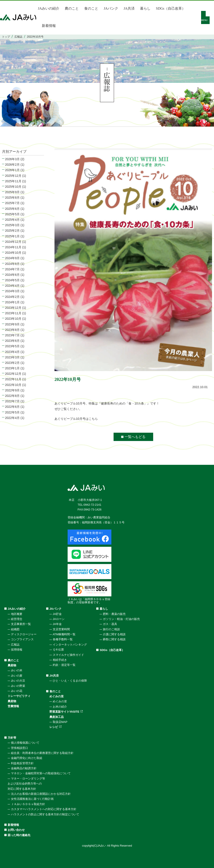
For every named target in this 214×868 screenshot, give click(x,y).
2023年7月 (12, 335)
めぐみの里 (57, 696)
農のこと (72, 8)
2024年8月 (12, 264)
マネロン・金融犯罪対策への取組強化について (41, 773)
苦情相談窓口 (19, 748)
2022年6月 (12, 407)
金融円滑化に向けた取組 (27, 758)
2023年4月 (12, 352)
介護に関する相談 (114, 634)
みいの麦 (17, 676)
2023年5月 (12, 346)
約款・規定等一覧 (64, 665)
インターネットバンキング (70, 645)
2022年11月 (13, 379)
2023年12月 (13, 308)
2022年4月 (12, 418)
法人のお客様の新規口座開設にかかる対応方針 (41, 794)
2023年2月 (12, 363)
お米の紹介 (60, 707)
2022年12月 (13, 374)
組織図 (15, 629)
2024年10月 (13, 253)
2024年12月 (13, 242)
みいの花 (17, 691)
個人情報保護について (25, 743)
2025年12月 (13, 176)
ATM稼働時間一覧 (64, 634)
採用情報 (17, 650)
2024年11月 (13, 247)
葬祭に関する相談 (114, 639)
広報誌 (15, 645)
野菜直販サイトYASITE (64, 712)
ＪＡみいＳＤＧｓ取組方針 (28, 804)
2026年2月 (12, 165)
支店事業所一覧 (21, 624)
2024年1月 (12, 302)
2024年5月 (12, 280)
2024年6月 (12, 275)
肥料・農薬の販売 (114, 614)
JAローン (59, 619)
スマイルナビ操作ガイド (68, 655)
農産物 (12, 665)
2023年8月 (12, 330)
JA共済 (129, 8)
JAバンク (111, 8)
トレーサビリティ (19, 696)
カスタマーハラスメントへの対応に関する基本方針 (44, 809)
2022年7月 (12, 401)
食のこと (91, 8)
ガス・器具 (110, 624)
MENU (204, 20)
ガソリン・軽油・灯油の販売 (121, 619)
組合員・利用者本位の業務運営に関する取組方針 (42, 753)
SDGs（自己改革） (171, 8)
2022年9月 (12, 390)
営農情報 (13, 706)
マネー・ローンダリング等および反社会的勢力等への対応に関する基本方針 (26, 784)
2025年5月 (12, 214)
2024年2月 (12, 297)
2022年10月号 (68, 379)
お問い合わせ (16, 830)
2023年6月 (12, 341)
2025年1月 (12, 236)
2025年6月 (12, 209)
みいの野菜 (18, 686)
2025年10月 (13, 187)
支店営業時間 (61, 629)
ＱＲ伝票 (58, 650)
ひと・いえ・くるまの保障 (70, 681)
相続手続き (60, 660)
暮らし (145, 8)
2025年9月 (12, 192)
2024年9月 (12, 258)
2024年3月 (12, 291)
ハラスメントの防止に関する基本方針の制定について (45, 814)
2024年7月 (12, 269)
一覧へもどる (135, 437)
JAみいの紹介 (49, 8)
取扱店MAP (60, 722)
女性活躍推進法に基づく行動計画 (32, 799)
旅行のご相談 (111, 629)
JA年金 (57, 624)
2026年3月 (12, 159)
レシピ (54, 727)
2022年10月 (13, 385)
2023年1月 (12, 368)
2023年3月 (12, 357)
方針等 (12, 738)
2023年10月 (13, 319)
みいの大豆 (18, 681)
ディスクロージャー (24, 634)
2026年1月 (12, 170)
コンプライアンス (22, 639)
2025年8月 (12, 198)
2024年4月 (12, 286)
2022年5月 (12, 412)
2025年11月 (13, 181)
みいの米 (17, 670)
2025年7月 (12, 203)
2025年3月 (12, 225)
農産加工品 (57, 717)
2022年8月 (12, 396)
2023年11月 (13, 313)
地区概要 (17, 614)
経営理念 (17, 619)
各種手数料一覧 (63, 639)
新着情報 (49, 26)
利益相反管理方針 (22, 763)
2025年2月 (12, 231)
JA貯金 (57, 614)
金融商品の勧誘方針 (24, 768)
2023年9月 (12, 324)
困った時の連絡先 (19, 835)
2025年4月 (12, 220)
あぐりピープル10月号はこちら (76, 419)
